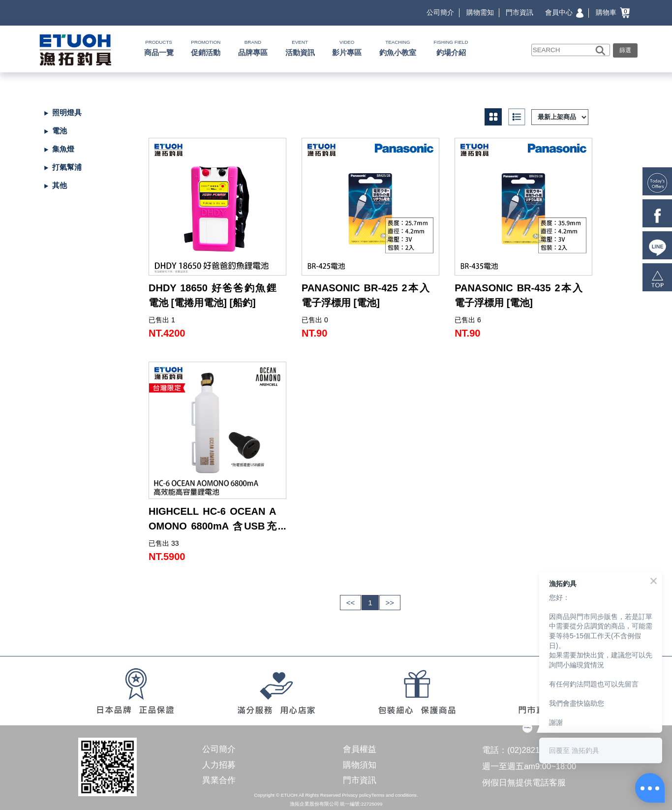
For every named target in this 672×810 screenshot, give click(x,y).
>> (390, 603)
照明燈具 (67, 112)
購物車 (613, 12)
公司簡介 (440, 12)
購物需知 (480, 12)
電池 (60, 131)
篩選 (625, 50)
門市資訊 (519, 12)
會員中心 (564, 12)
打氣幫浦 (67, 167)
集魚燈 (63, 149)
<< (351, 603)
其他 (60, 185)
